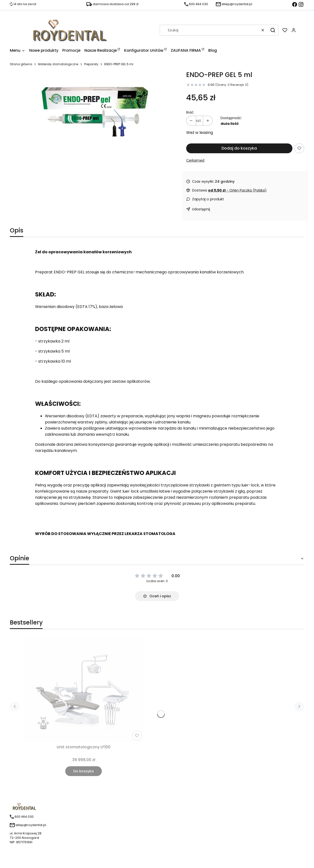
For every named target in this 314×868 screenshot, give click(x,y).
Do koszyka (84, 771)
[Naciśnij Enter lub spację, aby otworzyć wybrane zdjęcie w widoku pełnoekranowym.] (94, 109)
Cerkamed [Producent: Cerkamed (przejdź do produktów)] (195, 160)
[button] (273, 30)
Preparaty (91, 64)
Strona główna (21, 64)
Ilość (190, 112)
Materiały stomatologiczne (58, 64)
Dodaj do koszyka (239, 148)
